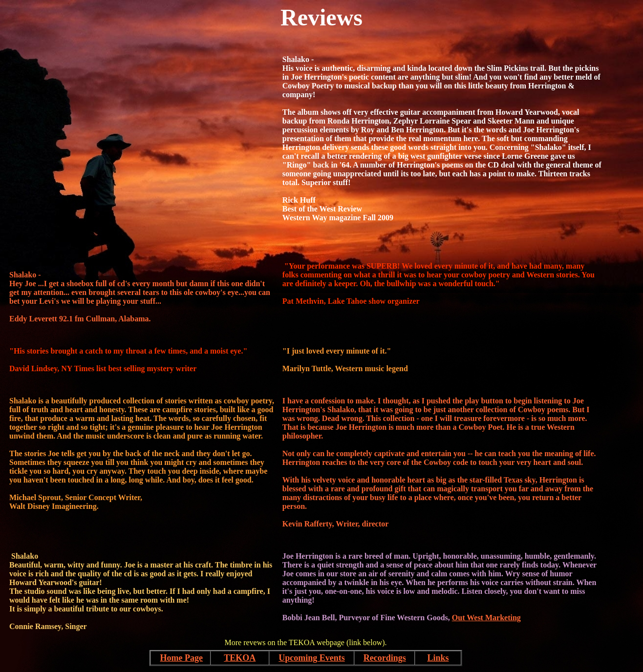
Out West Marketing (486, 618)
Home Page (182, 658)
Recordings (385, 658)
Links (438, 658)
